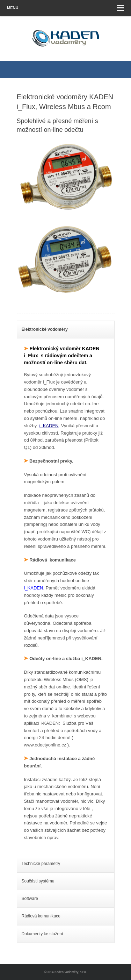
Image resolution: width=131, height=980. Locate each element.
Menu (65, 8)
